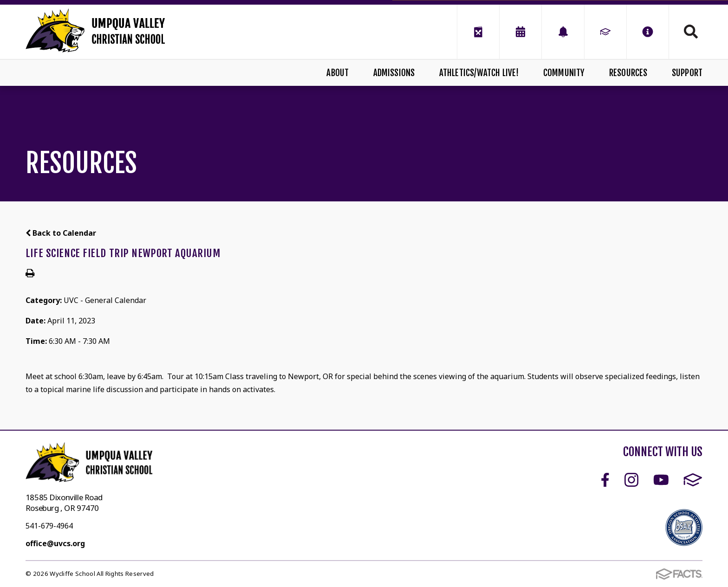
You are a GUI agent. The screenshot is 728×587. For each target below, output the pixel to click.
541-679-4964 (49, 526)
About (338, 73)
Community (564, 73)
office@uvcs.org (55, 543)
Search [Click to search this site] (691, 32)
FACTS (693, 480)
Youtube (661, 480)
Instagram (631, 480)
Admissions (394, 73)
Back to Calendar (61, 233)
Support (687, 73)
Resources (628, 73)
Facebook (605, 480)
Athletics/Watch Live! (479, 73)
